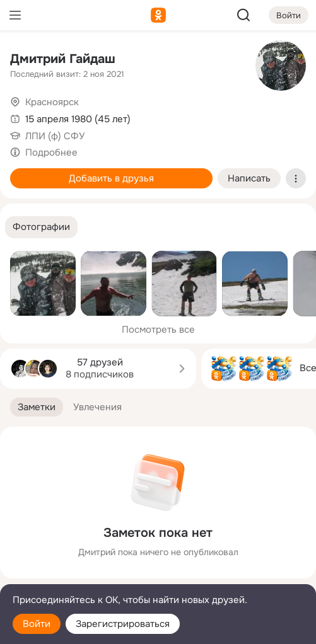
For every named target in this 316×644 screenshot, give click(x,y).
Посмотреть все (158, 330)
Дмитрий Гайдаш (63, 59)
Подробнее (51, 152)
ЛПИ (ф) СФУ (55, 136)
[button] (41, 227)
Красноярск (52, 102)
